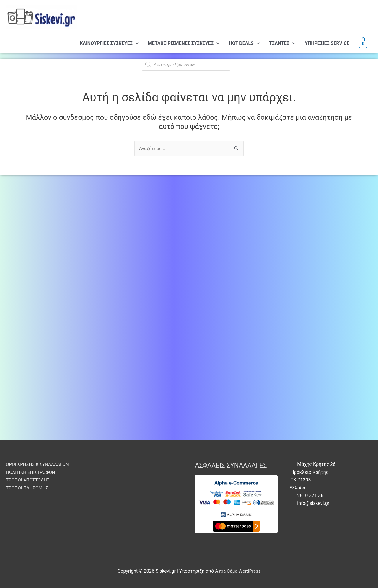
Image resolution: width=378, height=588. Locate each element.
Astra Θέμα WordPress (238, 571)
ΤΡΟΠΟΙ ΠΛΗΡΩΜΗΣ (28, 488)
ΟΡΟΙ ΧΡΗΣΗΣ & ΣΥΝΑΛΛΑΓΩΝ (39, 464)
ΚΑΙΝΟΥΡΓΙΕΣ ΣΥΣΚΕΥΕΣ (106, 43)
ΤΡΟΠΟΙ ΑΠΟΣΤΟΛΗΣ (29, 480)
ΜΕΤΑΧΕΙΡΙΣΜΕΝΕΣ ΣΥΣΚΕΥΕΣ (181, 43)
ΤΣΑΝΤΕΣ (279, 43)
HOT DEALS (241, 43)
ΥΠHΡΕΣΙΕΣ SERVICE (327, 43)
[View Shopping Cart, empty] (363, 43)
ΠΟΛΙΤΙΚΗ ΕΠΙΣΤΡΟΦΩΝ (32, 472)
